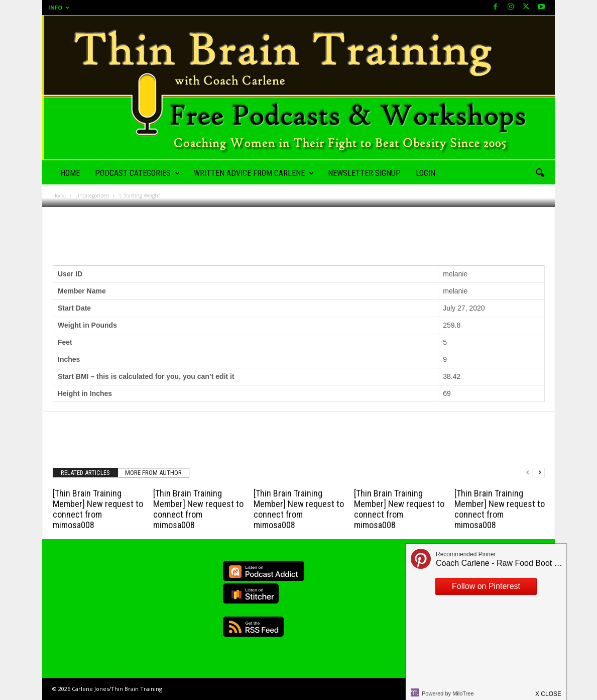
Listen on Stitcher (251, 593)
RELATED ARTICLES (85, 473)
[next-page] (540, 473)
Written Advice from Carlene (254, 173)
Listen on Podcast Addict (264, 571)
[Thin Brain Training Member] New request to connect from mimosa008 (98, 509)
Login (426, 173)
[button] (540, 173)
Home (70, 173)
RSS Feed (253, 627)
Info (59, 7)
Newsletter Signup (364, 173)
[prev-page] (528, 473)
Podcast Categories (137, 173)
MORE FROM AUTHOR (153, 473)
